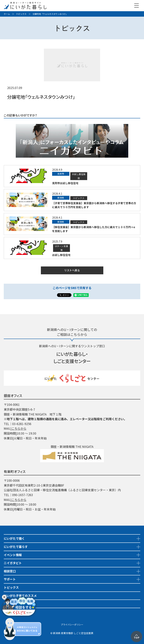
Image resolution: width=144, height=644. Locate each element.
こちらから (19, 428)
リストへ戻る (72, 270)
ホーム (7, 14)
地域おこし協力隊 (16, 604)
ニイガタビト (13, 563)
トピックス (21, 14)
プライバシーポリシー (72, 624)
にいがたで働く (14, 538)
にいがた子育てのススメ (20, 596)
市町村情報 (11, 612)
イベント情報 (13, 555)
